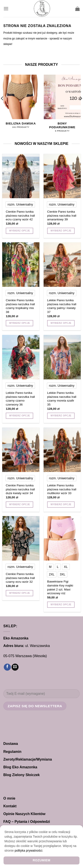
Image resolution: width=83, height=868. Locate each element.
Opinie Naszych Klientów (24, 814)
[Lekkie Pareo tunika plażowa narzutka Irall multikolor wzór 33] (62, 450)
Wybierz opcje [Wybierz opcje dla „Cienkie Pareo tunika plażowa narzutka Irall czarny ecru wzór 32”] (19, 593)
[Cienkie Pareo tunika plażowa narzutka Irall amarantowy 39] (62, 176)
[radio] (20, 204)
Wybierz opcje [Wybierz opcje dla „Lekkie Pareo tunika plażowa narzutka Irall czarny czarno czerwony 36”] (19, 416)
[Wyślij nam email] (15, 667)
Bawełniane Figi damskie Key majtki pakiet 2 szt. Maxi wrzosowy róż (60, 587)
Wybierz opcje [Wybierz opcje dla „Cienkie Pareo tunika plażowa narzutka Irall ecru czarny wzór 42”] (19, 231)
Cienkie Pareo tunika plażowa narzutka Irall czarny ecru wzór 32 (20, 578)
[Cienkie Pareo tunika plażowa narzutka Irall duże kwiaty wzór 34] (21, 450)
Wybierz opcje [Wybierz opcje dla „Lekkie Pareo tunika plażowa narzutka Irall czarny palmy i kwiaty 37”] (61, 323)
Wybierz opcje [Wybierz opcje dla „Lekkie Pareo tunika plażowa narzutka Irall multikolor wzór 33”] (61, 504)
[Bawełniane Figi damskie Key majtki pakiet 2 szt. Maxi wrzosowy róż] (62, 538)
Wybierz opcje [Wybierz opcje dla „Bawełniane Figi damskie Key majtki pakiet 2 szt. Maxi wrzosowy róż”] (61, 604)
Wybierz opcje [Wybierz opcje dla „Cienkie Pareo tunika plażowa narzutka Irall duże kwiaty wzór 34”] (19, 504)
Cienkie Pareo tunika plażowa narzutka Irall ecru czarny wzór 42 (20, 216)
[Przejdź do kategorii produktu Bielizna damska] (21, 104)
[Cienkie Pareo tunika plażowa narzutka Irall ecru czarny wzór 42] (21, 176)
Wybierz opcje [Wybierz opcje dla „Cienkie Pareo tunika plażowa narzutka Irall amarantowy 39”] (61, 231)
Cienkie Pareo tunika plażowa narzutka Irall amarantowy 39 (62, 216)
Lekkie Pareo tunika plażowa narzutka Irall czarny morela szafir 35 (62, 399)
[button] (6, 9)
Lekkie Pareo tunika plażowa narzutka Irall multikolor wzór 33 (62, 489)
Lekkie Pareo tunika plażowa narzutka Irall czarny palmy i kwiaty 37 (62, 306)
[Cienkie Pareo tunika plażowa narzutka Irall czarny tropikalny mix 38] (21, 265)
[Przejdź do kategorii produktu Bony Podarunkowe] (62, 106)
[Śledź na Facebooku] (7, 667)
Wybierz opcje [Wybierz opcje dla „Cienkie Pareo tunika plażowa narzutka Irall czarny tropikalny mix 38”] (19, 323)
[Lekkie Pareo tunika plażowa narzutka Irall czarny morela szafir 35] (62, 357)
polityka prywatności (28, 851)
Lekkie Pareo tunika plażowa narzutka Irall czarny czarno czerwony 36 (20, 399)
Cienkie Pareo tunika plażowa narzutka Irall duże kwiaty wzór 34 (20, 489)
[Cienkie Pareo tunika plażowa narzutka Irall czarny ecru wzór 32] (21, 538)
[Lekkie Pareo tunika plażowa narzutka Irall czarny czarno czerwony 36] (21, 357)
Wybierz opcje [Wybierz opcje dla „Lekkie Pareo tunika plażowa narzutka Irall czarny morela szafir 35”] (61, 416)
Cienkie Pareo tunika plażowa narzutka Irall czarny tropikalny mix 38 (20, 306)
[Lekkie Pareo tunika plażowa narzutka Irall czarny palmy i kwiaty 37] (62, 265)
